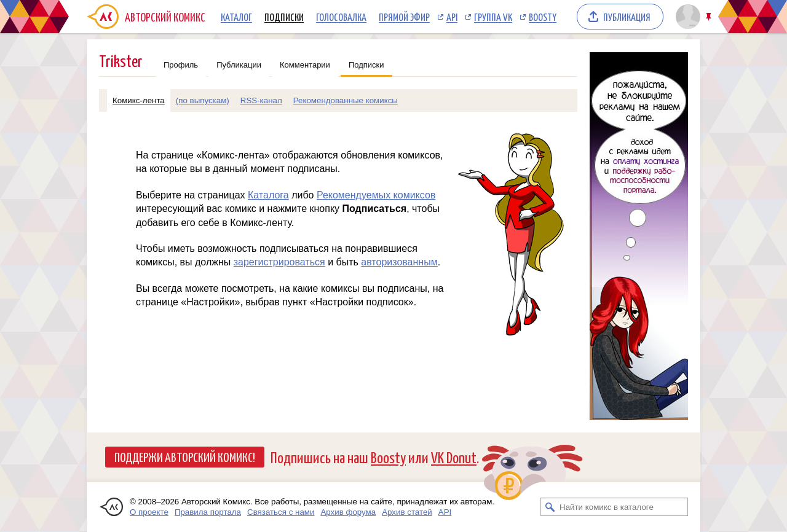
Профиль (181, 65)
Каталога (268, 195)
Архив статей (407, 512)
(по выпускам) (203, 100)
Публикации (239, 65)
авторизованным (399, 262)
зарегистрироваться (279, 262)
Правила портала (208, 512)
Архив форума (348, 512)
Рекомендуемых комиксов (376, 195)
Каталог (236, 17)
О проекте (149, 512)
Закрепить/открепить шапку (710, 17)
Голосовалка (341, 17)
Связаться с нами (281, 512)
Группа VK (493, 17)
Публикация (627, 17)
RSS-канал (261, 100)
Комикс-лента (139, 100)
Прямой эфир (404, 17)
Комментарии (305, 65)
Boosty (543, 17)
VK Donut (454, 457)
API (452, 17)
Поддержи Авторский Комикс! (185, 456)
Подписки (284, 17)
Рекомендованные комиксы (346, 100)
